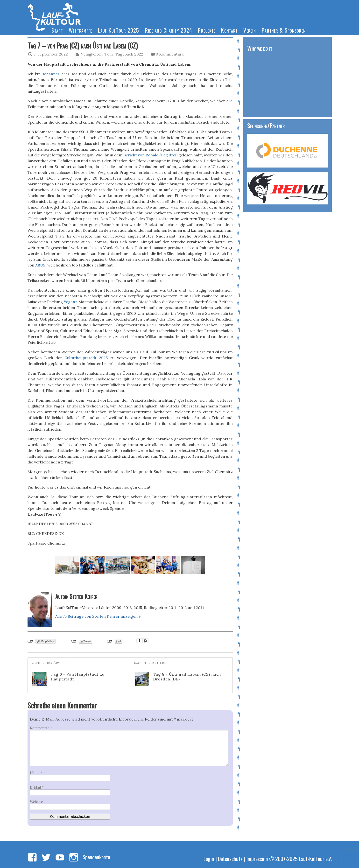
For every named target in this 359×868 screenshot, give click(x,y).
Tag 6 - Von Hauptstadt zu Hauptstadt (68, 679)
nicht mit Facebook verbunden (30, 641)
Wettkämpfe (80, 30)
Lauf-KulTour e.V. (315, 858)
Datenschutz (230, 858)
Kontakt (229, 30)
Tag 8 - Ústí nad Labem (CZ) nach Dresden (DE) (178, 679)
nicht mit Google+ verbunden (109, 641)
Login (209, 858)
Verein (250, 30)
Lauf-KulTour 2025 (119, 30)
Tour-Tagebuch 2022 (124, 54)
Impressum (257, 858)
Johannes (51, 74)
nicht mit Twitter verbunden (74, 641)
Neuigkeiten (92, 54)
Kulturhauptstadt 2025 (86, 358)
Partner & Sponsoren (284, 30)
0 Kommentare (170, 54)
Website (36, 802)
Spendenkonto (96, 857)
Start (57, 30)
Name (36, 773)
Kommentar (41, 728)
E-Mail (37, 787)
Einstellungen (145, 641)
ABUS (40, 265)
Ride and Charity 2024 (169, 30)
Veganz (70, 302)
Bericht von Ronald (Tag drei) (150, 155)
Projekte (207, 30)
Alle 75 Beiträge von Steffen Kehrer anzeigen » (98, 616)
